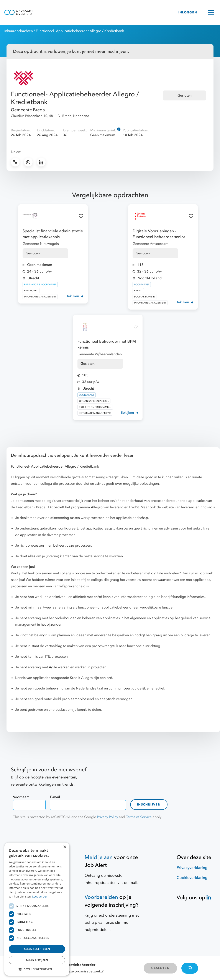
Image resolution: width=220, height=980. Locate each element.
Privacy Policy (108, 817)
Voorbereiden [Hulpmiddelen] (101, 897)
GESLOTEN (160, 968)
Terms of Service (139, 817)
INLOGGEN (188, 12)
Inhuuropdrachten (19, 31)
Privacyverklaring (192, 868)
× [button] (65, 847)
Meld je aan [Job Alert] (99, 857)
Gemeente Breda (28, 110)
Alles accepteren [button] (37, 949)
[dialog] (37, 909)
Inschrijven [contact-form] (149, 805)
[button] (37, 969)
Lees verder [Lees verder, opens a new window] (40, 897)
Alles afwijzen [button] (37, 960)
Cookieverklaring (192, 878)
